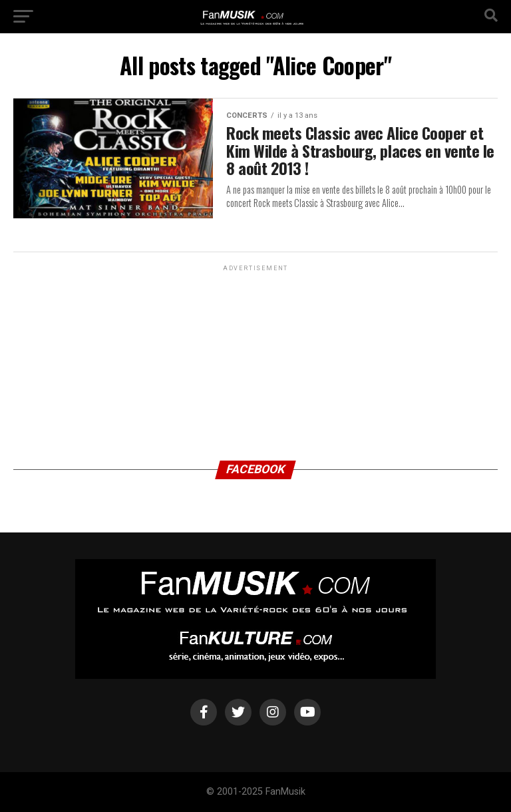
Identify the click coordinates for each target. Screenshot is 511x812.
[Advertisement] (255, 357)
